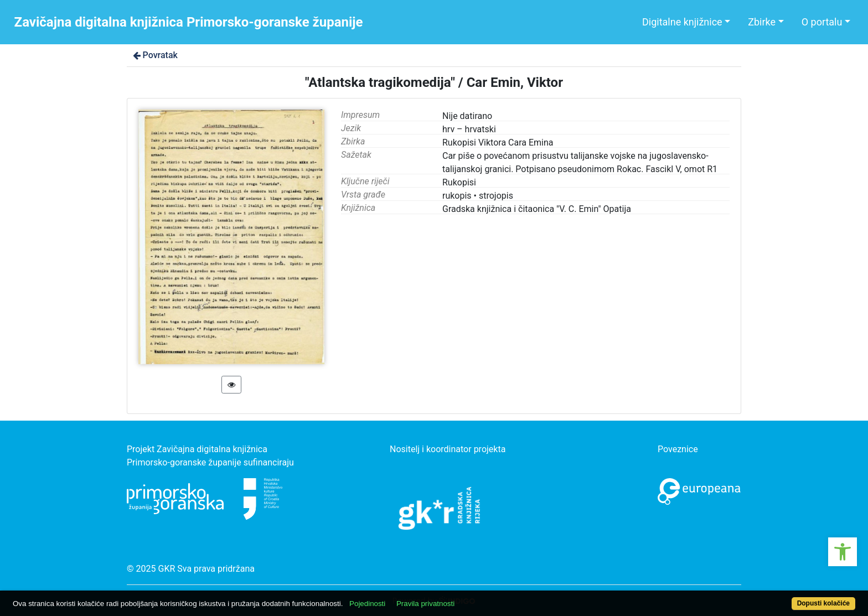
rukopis (457, 196)
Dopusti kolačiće (823, 603)
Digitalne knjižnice (682, 22)
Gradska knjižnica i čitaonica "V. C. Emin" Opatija (537, 209)
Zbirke (762, 22)
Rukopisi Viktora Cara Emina (498, 143)
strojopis (496, 196)
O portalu (822, 22)
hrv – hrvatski (469, 129)
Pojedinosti (367, 604)
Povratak (154, 55)
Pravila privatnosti (425, 604)
